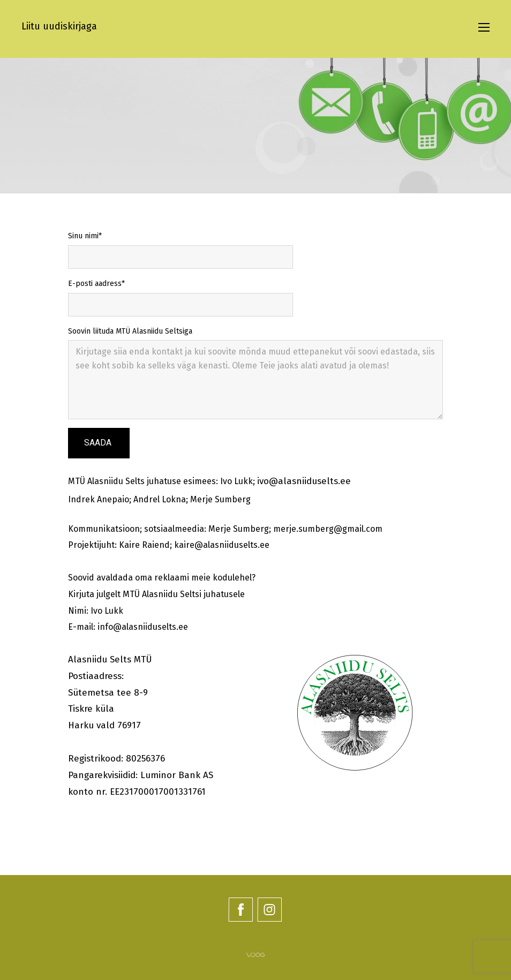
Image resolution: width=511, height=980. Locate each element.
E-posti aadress (95, 284)
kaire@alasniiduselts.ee (222, 545)
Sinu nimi (83, 236)
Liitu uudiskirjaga (59, 26)
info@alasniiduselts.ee (143, 627)
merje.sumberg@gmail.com (328, 529)
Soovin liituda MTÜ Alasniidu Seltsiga (130, 331)
